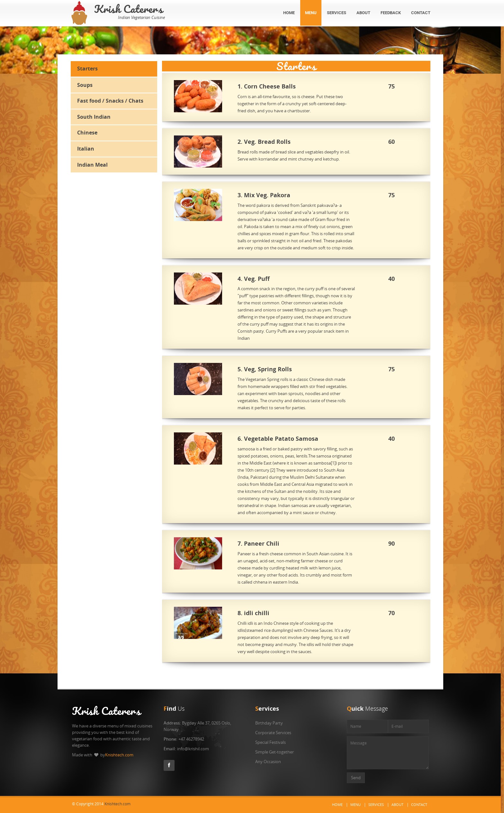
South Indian (94, 117)
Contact (419, 804)
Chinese (87, 133)
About (397, 804)
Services (376, 804)
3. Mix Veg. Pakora (265, 195)
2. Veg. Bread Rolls (265, 142)
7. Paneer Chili (259, 544)
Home (337, 804)
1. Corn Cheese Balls (267, 87)
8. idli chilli (254, 613)
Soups (85, 85)
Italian (86, 149)
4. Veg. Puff (254, 279)
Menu (355, 804)
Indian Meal (92, 165)
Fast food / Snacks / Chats (110, 101)
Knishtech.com (119, 755)
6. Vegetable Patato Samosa (279, 439)
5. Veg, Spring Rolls (265, 369)
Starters (87, 69)
